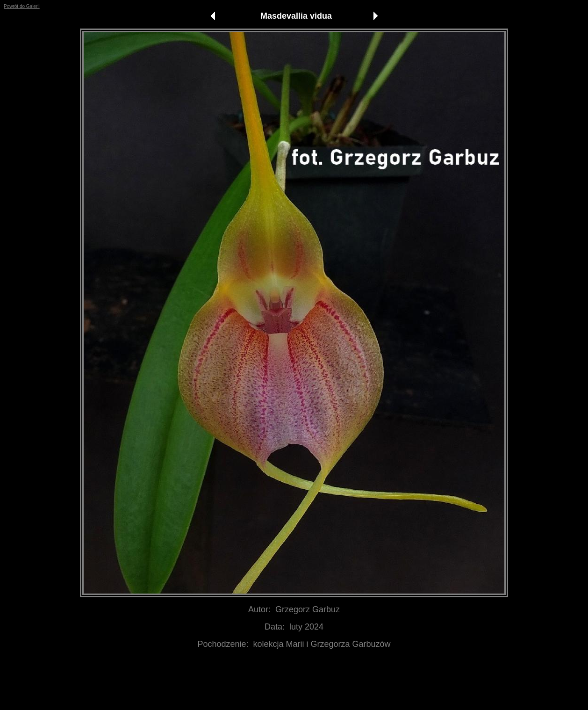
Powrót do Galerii (22, 6)
